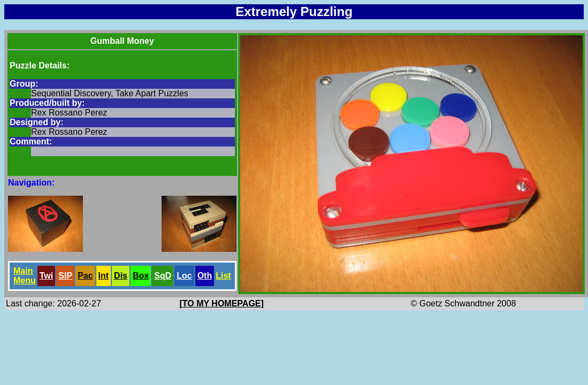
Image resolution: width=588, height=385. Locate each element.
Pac (85, 276)
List (223, 276)
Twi (46, 276)
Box (141, 276)
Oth (205, 276)
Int (104, 276)
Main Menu (25, 276)
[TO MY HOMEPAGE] (222, 303)
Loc (184, 276)
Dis (121, 276)
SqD (163, 276)
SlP (65, 276)
